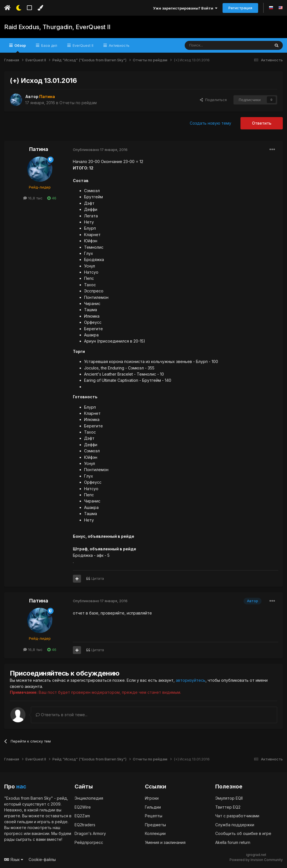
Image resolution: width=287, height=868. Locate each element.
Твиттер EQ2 (228, 807)
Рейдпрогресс (89, 842)
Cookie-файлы (42, 859)
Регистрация (240, 8)
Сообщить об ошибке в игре (243, 833)
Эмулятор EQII (229, 798)
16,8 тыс (33, 198)
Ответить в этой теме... (62, 714)
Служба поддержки (235, 824)
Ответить (262, 123)
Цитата (98, 578)
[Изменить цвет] (40, 8)
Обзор (20, 48)
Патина (39, 149)
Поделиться (213, 100)
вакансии (40, 833)
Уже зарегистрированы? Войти (185, 8)
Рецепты (154, 815)
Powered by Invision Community (256, 859)
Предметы (155, 824)
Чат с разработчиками (237, 815)
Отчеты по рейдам (78, 103)
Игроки (152, 798)
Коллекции (155, 833)
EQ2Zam (82, 815)
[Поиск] (215, 45)
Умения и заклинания (165, 842)
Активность (119, 45)
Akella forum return (233, 842)
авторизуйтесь (191, 680)
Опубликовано (100, 150)
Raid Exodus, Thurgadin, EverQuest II (57, 27)
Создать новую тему (210, 123)
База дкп (49, 45)
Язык (14, 859)
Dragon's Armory (90, 833)
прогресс (13, 833)
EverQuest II (82, 45)
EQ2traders (85, 824)
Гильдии (153, 807)
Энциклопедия (89, 798)
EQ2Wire (83, 807)
